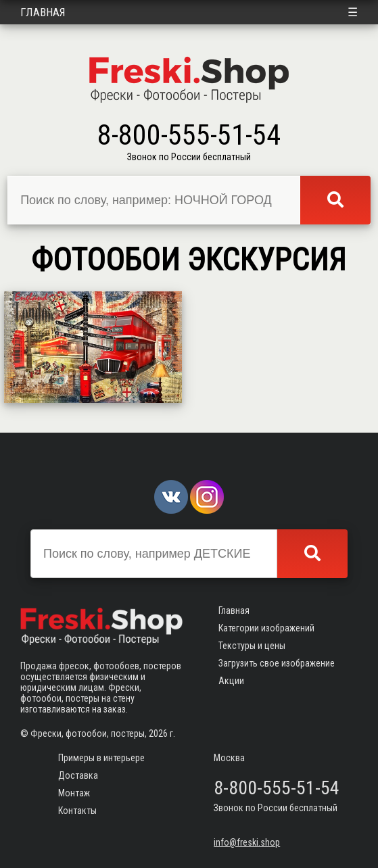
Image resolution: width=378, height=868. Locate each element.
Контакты (77, 811)
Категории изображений (266, 628)
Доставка (78, 775)
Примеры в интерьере (101, 758)
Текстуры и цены (252, 646)
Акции (231, 681)
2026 (158, 733)
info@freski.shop (247, 842)
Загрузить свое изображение (277, 663)
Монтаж (74, 793)
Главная (43, 12)
